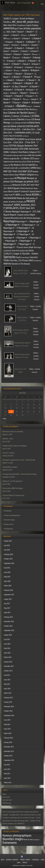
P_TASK (38, 211)
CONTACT (25, 863)
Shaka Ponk (15, 251)
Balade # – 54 (31, 77)
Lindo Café (14, 168)
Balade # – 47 (19, 71)
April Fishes (19, 28)
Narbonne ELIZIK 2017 (21, 185)
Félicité (27, 139)
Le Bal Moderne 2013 (17, 165)
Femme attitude (36, 139)
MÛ (16, 178)
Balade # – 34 (29, 57)
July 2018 (7, 568)
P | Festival (23, 191)
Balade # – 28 (18, 35)
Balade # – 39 (8, 64)
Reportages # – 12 (32, 225)
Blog (2, 860)
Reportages (10, 221)
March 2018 (8, 586)
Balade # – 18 (8, 45)
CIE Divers (28, 119)
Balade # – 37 (25, 61)
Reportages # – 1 (23, 221)
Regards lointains (24, 215)
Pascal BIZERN (32, 194)
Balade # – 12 (32, 32)
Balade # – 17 (34, 42)
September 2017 (9, 595)
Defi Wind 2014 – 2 (30, 129)
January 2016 (8, 662)
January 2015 (8, 702)
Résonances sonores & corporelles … (13, 432)
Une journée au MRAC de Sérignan (13, 488)
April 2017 (7, 612)
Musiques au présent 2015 (27, 181)
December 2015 (9, 666)
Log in (4, 794)
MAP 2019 (27, 171)
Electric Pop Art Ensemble (13, 136)
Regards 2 (14, 215)
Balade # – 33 (19, 58)
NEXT (33, 185)
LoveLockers (25, 168)
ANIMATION (9, 28)
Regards (7, 215)
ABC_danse (17, 22)
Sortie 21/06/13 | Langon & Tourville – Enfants (21, 252)
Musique (22, 178)
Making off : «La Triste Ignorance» (13, 481)
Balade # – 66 (23, 90)
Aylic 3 (15, 32)
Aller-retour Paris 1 (11, 25)
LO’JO (19, 168)
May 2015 (7, 684)
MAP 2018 (18, 171)
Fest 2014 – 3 (32, 142)
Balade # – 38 (35, 61)
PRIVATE (31, 201)
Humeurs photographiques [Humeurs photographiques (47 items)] (17, 835)
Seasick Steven (23, 247)
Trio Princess (24, 260)
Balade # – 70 (26, 93)
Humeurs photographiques (12, 515)
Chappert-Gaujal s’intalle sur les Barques (15, 446)
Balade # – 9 (12, 106)
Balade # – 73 (22, 96)
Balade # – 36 (14, 61)
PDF (40, 195)
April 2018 (7, 581)
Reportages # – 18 (27, 234)
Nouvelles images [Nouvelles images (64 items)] (13, 839)
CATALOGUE (35, 860)
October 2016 (8, 626)
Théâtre (7, 260)
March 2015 (8, 693)
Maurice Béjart (14, 175)
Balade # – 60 (32, 83)
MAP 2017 (8, 171)
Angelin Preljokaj (32, 25)
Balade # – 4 (19, 64)
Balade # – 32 (9, 57)
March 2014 (8, 733)
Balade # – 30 (29, 54)
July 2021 (7, 545)
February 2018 (9, 590)
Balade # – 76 (19, 99)
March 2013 (8, 783)
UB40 (31, 260)
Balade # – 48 (27, 70)
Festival (6, 146)
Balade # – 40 (29, 64)
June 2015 (7, 680)
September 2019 (9, 563)
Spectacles (9, 257)
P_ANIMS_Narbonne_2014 (24, 205)
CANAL (36, 116)
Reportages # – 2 (10, 238)
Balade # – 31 (37, 55)
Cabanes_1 (32, 113)
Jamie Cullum (23, 155)
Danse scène (17, 126)
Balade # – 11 (29, 38)
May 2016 (7, 648)
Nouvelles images (10, 520)
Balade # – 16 (22, 42)
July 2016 (7, 639)
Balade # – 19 (18, 45)
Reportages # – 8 (27, 244)
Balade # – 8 (19, 103)
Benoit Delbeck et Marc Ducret (23, 109)
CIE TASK (12, 123)
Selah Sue (33, 247)
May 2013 (7, 774)
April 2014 (7, 729)
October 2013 (8, 756)
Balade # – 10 (19, 38)
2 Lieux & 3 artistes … (9, 453)
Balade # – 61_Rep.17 (12, 86)
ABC (11, 22)
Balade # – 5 (11, 74)
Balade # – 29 (10, 54)
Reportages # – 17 (11, 234)
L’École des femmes (33, 162)
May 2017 (7, 608)
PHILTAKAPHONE (10, 198)
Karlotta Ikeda (14, 162)
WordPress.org (7, 803)
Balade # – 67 (33, 90)
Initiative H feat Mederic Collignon (23, 152)
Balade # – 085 (10, 39)
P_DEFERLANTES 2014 (14, 208)
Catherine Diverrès (10, 119)
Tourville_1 (14, 260)
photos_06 (22, 202)
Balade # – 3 (20, 54)
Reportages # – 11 (16, 225)
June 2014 (7, 720)
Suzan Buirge (25, 257)
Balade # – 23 (33, 48)
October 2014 (8, 711)
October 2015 (8, 671)
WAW (6, 264)
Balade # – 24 (8, 51)
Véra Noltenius (37, 261)
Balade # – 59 (9, 83)
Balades (22, 106)
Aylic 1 (5, 32)
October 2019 (8, 559)
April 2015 (7, 689)
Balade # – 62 (26, 86)
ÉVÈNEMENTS (10, 139)
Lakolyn (6, 165)
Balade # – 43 (22, 67)
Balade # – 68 (7, 93)
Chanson (20, 119)
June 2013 (7, 769)
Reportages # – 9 (11, 247)
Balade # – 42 (11, 67)
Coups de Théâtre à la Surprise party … (14, 495)
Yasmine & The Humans (21, 264)
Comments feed (7, 800)
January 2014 (8, 742)
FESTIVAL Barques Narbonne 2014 (23, 146)
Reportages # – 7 (11, 244)
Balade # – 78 (37, 99)
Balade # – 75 (9, 99)
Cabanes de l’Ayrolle (18, 113)
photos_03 (7, 202)
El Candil (36, 133)
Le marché (30, 165)
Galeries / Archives (12, 860)
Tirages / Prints (25, 860)
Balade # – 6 (20, 83)
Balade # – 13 (8, 35)
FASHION (20, 139)
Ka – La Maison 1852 (26, 158)
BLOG (36, 109)
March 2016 (8, 657)
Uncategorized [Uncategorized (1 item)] (36, 840)
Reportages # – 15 (11, 231)
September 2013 (9, 760)
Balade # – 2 (27, 45)
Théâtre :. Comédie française (36, 272)
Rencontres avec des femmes (22, 218)
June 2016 (7, 644)
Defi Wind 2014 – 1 (16, 129)
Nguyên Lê (18, 188)
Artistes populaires (32, 28)
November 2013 (9, 751)
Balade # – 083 (26, 35)
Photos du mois (23, 198)
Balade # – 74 (32, 96)
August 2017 (8, 599)
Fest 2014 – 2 (20, 142)
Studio (18, 257)
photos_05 (15, 202)
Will (10, 264)
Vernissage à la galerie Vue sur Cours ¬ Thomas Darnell (19, 460)
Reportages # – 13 (11, 228)
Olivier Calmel (13, 191)
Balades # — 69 (31, 106)
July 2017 (7, 604)
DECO (25, 126)
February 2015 (9, 698)
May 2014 (7, 724)
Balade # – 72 (11, 96)
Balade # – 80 (28, 103)
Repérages (37, 218)
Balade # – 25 (17, 51)
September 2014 (9, 715)
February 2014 (9, 738)
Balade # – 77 (28, 99)
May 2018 (7, 577)
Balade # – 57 (23, 80)
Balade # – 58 (34, 80)
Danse (32, 122)
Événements (8, 511)
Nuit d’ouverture (28, 188)
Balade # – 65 (11, 90)
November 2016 (9, 621)
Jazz (30, 155)
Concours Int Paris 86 (22, 123)
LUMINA (33, 168)
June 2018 (7, 572)
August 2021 (8, 541)
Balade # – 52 (8, 77)
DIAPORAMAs (20, 133)
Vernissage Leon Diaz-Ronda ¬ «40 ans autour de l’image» (20, 474)
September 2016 (9, 630)
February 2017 (9, 617)
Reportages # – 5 (13, 241)
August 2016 (8, 635)
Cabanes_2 (8, 116)
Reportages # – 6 (28, 241)
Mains (39, 168)
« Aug (4, 418)
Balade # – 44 (32, 67)
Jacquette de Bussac (12, 155)
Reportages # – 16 (26, 231)
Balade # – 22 (22, 48)
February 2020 (9, 554)
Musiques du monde (8, 185)
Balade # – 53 (19, 77)
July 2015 (7, 675)
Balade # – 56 (13, 80)
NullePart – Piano (8, 439)
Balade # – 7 (16, 93)
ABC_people (28, 22)
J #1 (38, 152)
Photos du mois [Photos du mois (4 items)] (28, 839)
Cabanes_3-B (28, 116)
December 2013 (9, 747)
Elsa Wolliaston (26, 136)
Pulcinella (7, 205)
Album (36, 22)
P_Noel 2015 (30, 208)
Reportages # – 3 (24, 238)
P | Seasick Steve (34, 191)
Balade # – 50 (21, 74)
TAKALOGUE (34, 257)
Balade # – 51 (31, 74)
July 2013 (7, 765)
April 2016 (7, 653)
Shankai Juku (24, 251)
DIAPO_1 (29, 133)
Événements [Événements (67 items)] (10, 843)
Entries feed (6, 797)
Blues (6, 113)
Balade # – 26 (27, 51)
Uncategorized (9, 529)
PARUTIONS (23, 195)
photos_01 (34, 198)
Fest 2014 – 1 (9, 142)
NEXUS (10, 188)
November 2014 (9, 706)
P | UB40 (16, 195)
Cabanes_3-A (18, 116)
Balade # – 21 (11, 48)
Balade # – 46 (11, 70)
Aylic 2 (9, 32)
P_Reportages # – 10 (27, 212)
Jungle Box (13, 159)
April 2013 (7, 778)
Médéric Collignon (27, 175)
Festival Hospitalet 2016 (13, 149)
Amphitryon (22, 25)
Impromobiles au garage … (10, 467)
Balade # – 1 (22, 32)
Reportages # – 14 (26, 228)
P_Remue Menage (11, 211)
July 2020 (7, 550)
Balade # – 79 (9, 102)
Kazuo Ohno (22, 162)
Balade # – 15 (12, 42)
